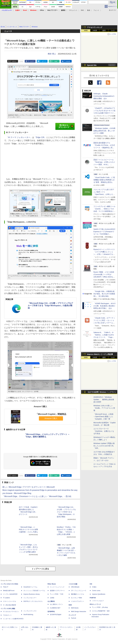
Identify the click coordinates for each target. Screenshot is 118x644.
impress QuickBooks (99, 594)
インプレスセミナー (30, 598)
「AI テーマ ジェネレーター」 (19, 137)
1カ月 (113, 31)
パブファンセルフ (98, 601)
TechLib (74, 618)
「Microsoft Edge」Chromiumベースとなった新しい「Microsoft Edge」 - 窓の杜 (37, 496)
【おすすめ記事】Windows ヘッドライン (102, 392)
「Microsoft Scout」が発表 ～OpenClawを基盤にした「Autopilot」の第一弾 (103, 417)
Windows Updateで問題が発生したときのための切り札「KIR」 (104, 446)
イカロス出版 (73, 584)
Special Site (92, 65)
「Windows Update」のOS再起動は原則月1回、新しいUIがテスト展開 (104, 131)
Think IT (6, 587)
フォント (96, 10)
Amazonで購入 (51, 418)
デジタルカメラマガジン (11, 612)
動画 (89, 10)
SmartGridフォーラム (30, 587)
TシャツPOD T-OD (57, 594)
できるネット (7, 615)
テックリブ (72, 615)
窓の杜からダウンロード (66, 126)
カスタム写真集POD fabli (101, 611)
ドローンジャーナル (10, 601)
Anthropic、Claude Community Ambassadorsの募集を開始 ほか (104, 96)
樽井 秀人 (52, 54)
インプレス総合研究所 (10, 594)
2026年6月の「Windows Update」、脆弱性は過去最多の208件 (104, 400)
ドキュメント (73, 10)
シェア (32, 61)
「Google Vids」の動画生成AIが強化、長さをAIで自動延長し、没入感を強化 (104, 294)
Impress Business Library (32, 594)
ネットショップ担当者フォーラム (34, 591)
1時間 (86, 31)
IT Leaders (6, 598)
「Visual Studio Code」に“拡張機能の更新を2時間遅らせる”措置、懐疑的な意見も (104, 180)
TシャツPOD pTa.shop (100, 607)
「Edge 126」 (40, 137)
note (56, 61)
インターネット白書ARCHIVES (13, 619)
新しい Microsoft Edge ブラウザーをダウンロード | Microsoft (29, 487)
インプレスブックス (30, 611)
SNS (82, 10)
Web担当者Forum (9, 591)
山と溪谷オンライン (56, 604)
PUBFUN (93, 598)
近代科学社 (51, 612)
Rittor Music (52, 584)
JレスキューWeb (76, 598)
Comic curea (96, 591)
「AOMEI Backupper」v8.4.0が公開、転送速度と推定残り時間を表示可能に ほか (104, 306)
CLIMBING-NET (55, 608)
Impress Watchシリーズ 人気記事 (100, 354)
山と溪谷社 (51, 601)
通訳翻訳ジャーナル (78, 594)
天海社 (94, 587)
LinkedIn (68, 61)
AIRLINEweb (75, 587)
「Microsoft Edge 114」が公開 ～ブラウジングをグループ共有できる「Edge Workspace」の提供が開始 (50, 306)
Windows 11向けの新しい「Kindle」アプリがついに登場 (104, 408)
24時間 (95, 31)
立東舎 (52, 598)
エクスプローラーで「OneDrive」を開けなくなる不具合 (104, 431)
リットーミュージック (57, 587)
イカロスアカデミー (78, 601)
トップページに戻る (40, 569)
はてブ (44, 61)
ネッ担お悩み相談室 (10, 605)
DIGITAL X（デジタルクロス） (33, 601)
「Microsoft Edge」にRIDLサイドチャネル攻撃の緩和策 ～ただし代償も (28, 529)
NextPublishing (28, 615)
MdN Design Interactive (79, 612)
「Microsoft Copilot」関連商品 (51, 414)
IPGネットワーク (95, 604)
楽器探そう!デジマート (57, 591)
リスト (21, 61)
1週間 (104, 31)
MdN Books (75, 608)
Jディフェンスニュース (79, 591)
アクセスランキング (95, 27)
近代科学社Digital (56, 615)
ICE (91, 584)
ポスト (14, 61)
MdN (70, 605)
